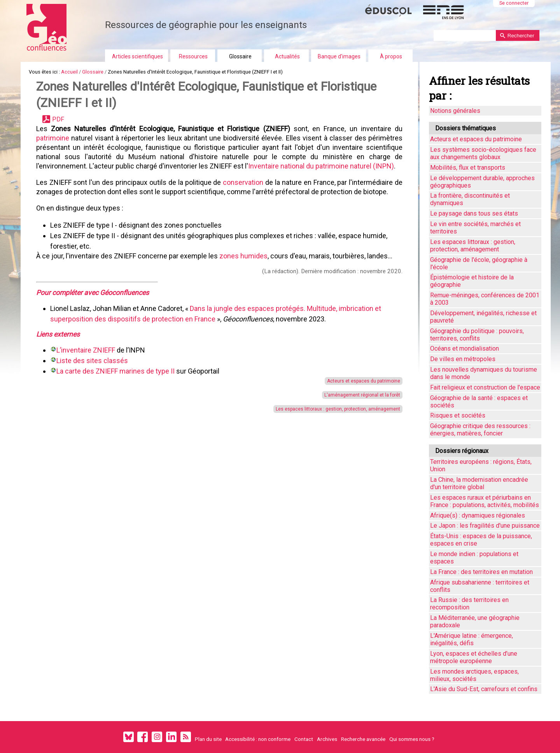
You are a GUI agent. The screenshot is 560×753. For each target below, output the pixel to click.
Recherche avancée (363, 739)
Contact (304, 739)
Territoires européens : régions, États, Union (481, 465)
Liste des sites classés (92, 361)
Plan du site (208, 739)
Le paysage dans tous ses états (474, 213)
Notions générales (455, 111)
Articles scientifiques (137, 56)
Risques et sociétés (458, 415)
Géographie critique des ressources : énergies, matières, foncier (480, 430)
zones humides (243, 256)
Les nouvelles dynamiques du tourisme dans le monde (484, 373)
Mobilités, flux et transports (468, 168)
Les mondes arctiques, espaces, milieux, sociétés (474, 675)
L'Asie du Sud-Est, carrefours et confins (484, 689)
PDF (58, 119)
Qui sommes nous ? (412, 739)
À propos (391, 56)
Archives (327, 739)
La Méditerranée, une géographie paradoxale (475, 621)
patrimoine (54, 138)
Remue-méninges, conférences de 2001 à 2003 (485, 299)
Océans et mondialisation (465, 348)
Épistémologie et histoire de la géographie (472, 281)
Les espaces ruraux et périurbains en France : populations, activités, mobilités (485, 501)
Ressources (193, 56)
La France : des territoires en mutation (481, 572)
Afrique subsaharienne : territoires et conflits (480, 586)
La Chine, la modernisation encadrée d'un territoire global (479, 483)
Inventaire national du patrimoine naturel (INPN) (321, 166)
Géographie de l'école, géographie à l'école (479, 263)
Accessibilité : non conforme (258, 739)
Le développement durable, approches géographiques (482, 182)
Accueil (69, 72)
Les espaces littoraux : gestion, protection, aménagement (334, 409)
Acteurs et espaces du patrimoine (359, 381)
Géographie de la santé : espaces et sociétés (479, 402)
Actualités (287, 56)
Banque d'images (339, 56)
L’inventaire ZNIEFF (86, 350)
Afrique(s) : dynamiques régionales (478, 515)
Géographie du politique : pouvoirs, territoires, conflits (477, 335)
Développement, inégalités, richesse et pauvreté (483, 317)
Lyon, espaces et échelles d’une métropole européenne (474, 657)
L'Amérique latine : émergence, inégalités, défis (472, 639)
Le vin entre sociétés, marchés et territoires (475, 228)
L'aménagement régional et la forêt (358, 395)
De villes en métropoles (463, 359)
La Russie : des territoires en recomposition (469, 604)
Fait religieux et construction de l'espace (485, 387)
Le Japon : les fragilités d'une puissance (485, 526)
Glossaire (240, 56)
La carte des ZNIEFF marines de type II (115, 371)
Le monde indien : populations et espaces (474, 558)
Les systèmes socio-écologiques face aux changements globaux (483, 153)
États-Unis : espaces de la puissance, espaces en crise (481, 540)
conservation (241, 182)
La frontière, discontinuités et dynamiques (470, 199)
